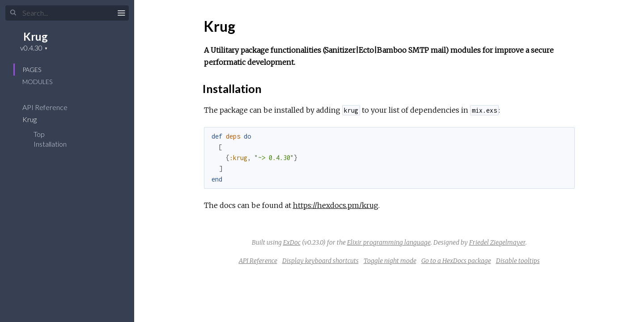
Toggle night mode (390, 261)
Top (39, 134)
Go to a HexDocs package (456, 261)
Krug (36, 36)
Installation (50, 144)
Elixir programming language (389, 242)
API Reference (51, 107)
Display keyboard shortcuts (320, 261)
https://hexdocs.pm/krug (336, 205)
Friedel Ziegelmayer (497, 242)
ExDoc (292, 242)
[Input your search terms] (67, 13)
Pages (32, 70)
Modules (37, 82)
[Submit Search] (13, 13)
